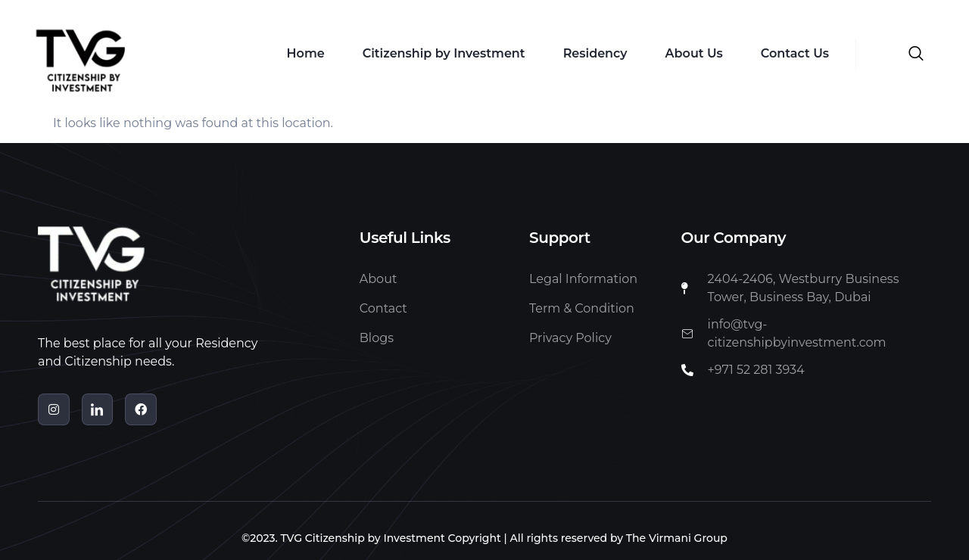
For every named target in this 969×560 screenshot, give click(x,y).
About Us (694, 53)
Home (306, 53)
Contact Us (795, 53)
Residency (595, 53)
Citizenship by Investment (444, 53)
